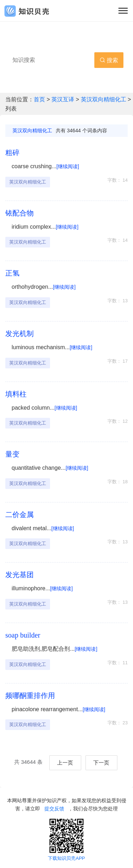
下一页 (101, 763)
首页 (40, 99)
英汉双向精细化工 (104, 99)
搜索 (109, 60)
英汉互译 (63, 99)
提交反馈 (54, 809)
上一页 (65, 763)
